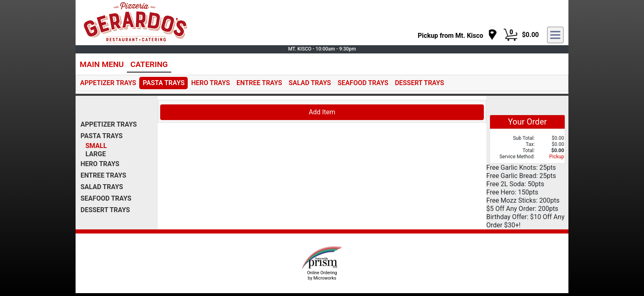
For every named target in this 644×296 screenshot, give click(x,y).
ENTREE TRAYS (259, 83)
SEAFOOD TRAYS (363, 83)
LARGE (96, 154)
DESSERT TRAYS (419, 83)
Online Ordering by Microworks (322, 275)
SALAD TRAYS (310, 83)
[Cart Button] (511, 35)
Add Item (322, 112)
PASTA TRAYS (163, 83)
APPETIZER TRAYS (108, 83)
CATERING (149, 64)
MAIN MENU (102, 64)
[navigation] (458, 35)
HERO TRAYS (210, 83)
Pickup (557, 157)
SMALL (96, 146)
